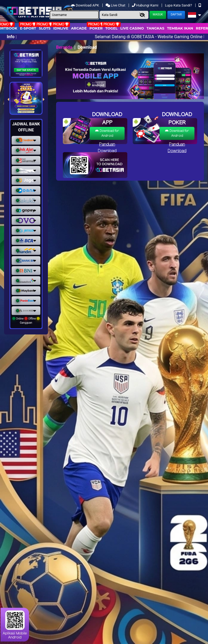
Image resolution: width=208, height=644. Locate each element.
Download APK (85, 5)
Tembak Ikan (180, 28)
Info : (12, 37)
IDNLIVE (61, 28)
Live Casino (132, 28)
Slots (45, 28)
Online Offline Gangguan (26, 321)
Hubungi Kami (146, 5)
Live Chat (116, 5)
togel (111, 28)
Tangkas (155, 28)
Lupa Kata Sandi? (179, 5)
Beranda (64, 47)
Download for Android (107, 133)
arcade (79, 28)
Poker (96, 28)
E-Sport (28, 28)
